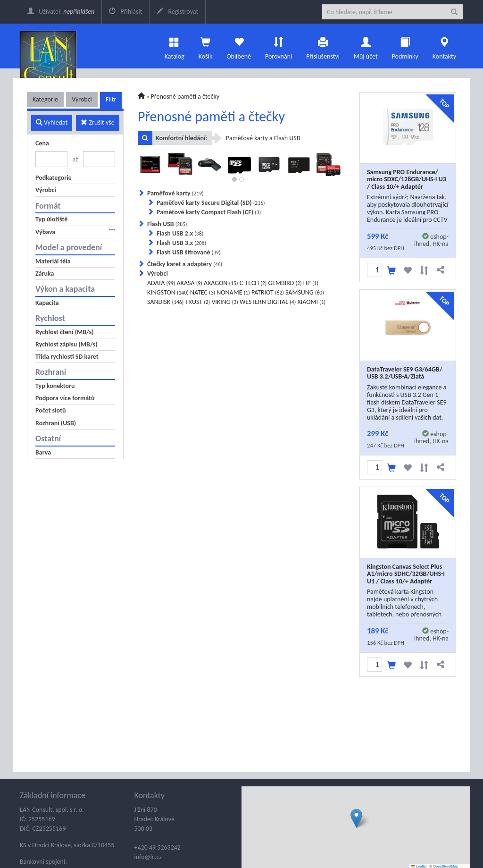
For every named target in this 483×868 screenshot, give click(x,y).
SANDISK (165, 302)
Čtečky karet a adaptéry (185, 264)
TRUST (197, 302)
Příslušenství (323, 46)
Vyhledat (52, 122)
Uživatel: (61, 12)
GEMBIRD (285, 283)
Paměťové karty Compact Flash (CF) (209, 212)
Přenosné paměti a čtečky (185, 97)
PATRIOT (268, 292)
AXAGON (221, 283)
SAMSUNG (305, 292)
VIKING (225, 302)
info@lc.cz (148, 857)
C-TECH (253, 283)
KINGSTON (168, 292)
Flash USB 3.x (181, 243)
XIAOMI (311, 302)
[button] (356, 818)
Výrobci (82, 99)
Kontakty (444, 46)
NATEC (203, 292)
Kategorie (45, 99)
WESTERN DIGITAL (268, 302)
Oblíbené (239, 46)
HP (311, 283)
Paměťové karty (175, 193)
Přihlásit (125, 12)
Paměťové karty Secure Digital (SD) (211, 203)
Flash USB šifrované (189, 252)
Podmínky (405, 46)
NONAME (233, 292)
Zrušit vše (97, 122)
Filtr (111, 99)
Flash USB (167, 224)
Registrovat (177, 12)
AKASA (190, 283)
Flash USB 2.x (180, 233)
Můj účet (366, 46)
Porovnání (279, 46)
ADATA (161, 283)
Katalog (175, 46)
